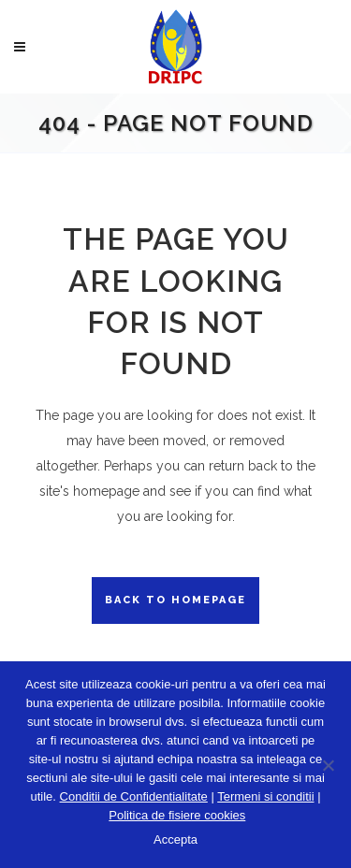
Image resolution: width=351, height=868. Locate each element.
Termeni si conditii (265, 796)
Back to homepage (175, 600)
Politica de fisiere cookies (177, 815)
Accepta (175, 839)
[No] (328, 765)
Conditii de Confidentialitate (134, 796)
